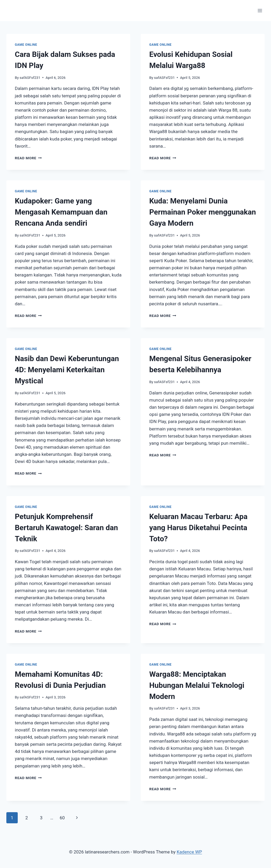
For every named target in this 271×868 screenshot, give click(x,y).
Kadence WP (189, 852)
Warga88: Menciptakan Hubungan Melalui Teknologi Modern (197, 685)
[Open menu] (260, 10)
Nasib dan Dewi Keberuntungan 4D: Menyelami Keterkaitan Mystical (67, 370)
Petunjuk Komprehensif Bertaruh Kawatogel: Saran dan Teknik (66, 528)
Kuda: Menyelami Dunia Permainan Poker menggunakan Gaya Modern (203, 212)
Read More (28, 158)
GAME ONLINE (26, 45)
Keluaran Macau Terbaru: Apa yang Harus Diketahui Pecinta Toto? (198, 528)
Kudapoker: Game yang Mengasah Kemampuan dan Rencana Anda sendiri (61, 212)
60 (62, 818)
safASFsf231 (30, 78)
